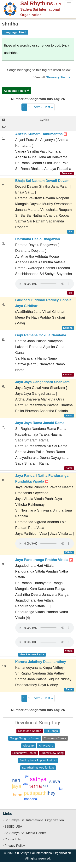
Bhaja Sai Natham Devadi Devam (42, 181)
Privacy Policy (15, 846)
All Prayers (46, 745)
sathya (38, 779)
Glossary (29, 745)
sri (45, 786)
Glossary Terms (58, 77)
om (26, 784)
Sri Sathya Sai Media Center (25, 833)
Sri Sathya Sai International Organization (34, 820)
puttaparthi (36, 793)
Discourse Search (30, 731)
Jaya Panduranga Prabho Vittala (44, 560)
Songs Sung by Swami (25, 738)
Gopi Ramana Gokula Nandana (41, 335)
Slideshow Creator (24, 753)
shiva (55, 781)
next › (38, 107)
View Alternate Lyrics (32, 654)
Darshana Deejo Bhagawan (38, 239)
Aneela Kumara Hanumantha (41, 134)
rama (35, 786)
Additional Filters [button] (15, 91)
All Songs (52, 731)
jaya (17, 786)
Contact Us (13, 839)
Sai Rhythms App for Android (38, 760)
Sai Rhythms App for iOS (38, 767)
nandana (31, 799)
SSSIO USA (13, 827)
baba (18, 795)
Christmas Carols (55, 738)
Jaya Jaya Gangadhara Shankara (42, 382)
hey (52, 793)
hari (16, 780)
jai (27, 776)
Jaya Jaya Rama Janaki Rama (40, 423)
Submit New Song (52, 753)
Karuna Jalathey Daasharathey (41, 662)
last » (49, 107)
